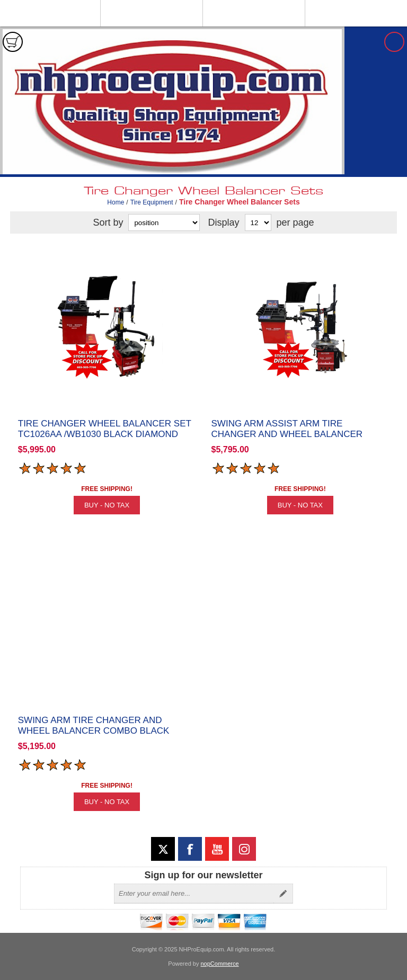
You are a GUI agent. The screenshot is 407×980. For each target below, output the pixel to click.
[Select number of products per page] (258, 222)
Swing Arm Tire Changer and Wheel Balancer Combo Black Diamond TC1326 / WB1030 (94, 731)
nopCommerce (220, 964)
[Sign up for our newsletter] (194, 894)
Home (116, 202)
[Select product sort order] (164, 222)
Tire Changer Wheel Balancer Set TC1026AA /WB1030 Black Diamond (105, 429)
